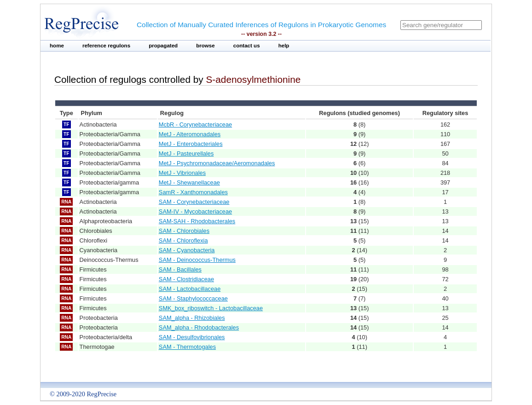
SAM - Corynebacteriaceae (194, 202)
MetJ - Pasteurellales (186, 153)
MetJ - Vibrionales (182, 173)
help (284, 46)
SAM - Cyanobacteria (187, 250)
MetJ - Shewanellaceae (189, 182)
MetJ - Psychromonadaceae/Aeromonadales (217, 163)
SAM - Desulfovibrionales (192, 337)
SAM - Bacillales (180, 269)
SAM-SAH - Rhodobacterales (197, 221)
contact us (247, 46)
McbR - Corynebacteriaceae (195, 124)
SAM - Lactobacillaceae (190, 289)
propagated (163, 46)
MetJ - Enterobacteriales (191, 144)
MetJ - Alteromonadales (190, 134)
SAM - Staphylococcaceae (193, 298)
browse (205, 46)
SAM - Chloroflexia (183, 240)
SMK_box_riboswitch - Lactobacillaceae (211, 308)
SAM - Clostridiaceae (186, 279)
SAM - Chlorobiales (184, 231)
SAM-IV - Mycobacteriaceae (195, 211)
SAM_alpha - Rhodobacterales (199, 327)
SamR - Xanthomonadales (193, 192)
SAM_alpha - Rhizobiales (192, 318)
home (57, 46)
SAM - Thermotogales (187, 347)
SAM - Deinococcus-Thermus (197, 260)
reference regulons (106, 46)
